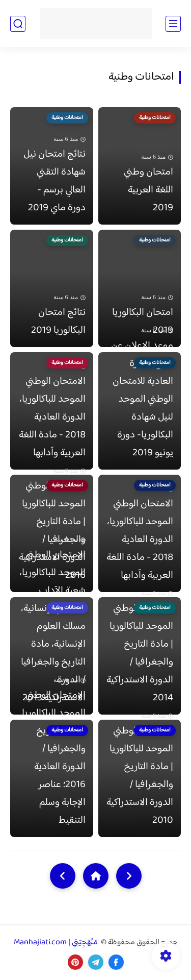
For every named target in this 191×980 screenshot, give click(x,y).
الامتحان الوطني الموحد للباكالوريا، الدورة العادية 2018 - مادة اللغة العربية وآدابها (52, 417)
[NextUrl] (63, 876)
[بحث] (18, 24)
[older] (129, 876)
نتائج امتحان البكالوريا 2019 (58, 322)
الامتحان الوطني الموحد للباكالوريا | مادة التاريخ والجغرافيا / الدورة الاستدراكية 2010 (140, 776)
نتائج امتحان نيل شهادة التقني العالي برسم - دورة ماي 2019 (54, 181)
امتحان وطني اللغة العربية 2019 (148, 190)
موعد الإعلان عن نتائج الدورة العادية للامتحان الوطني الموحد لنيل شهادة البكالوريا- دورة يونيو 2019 (142, 399)
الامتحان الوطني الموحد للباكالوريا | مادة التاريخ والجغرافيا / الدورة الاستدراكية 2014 (140, 653)
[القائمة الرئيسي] (173, 24)
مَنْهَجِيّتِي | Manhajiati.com (57, 942)
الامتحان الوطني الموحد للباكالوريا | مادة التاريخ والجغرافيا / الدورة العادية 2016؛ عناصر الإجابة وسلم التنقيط (54, 758)
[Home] (96, 876)
